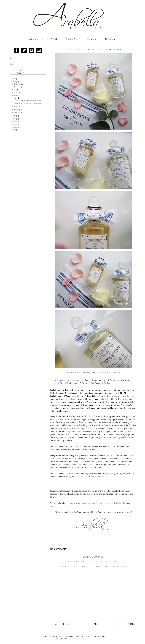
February (17, 110)
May (16, 95)
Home (94, 624)
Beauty (110, 39)
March (17, 107)
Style (92, 39)
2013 (14, 124)
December (18, 84)
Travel (53, 39)
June (16, 92)
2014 (14, 122)
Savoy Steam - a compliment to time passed (28, 103)
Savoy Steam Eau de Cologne (80, 373)
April (16, 98)
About (34, 39)
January (17, 112)
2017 (14, 82)
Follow (12, 64)
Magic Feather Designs (78, 639)
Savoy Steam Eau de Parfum (108, 373)
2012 (14, 127)
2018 (14, 79)
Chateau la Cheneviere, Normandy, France (28, 101)
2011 (14, 130)
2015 (14, 119)
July (16, 90)
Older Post (126, 624)
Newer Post (61, 624)
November (18, 87)
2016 (14, 116)
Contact (73, 39)
